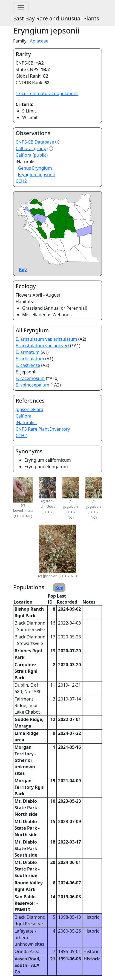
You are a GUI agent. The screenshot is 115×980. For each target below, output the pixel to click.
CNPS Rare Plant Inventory (43, 429)
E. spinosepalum (32, 385)
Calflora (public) (32, 155)
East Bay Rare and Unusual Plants (56, 18)
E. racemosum (30, 378)
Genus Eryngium (35, 168)
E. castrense (28, 365)
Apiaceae (39, 41)
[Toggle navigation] (21, 8)
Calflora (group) (32, 148)
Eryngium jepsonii (36, 175)
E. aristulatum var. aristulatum (46, 339)
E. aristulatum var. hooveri (42, 346)
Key (23, 269)
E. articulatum (30, 359)
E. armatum (28, 352)
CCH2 (21, 181)
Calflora (24, 416)
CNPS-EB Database (35, 142)
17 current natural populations (47, 93)
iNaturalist (26, 422)
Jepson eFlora (29, 409)
